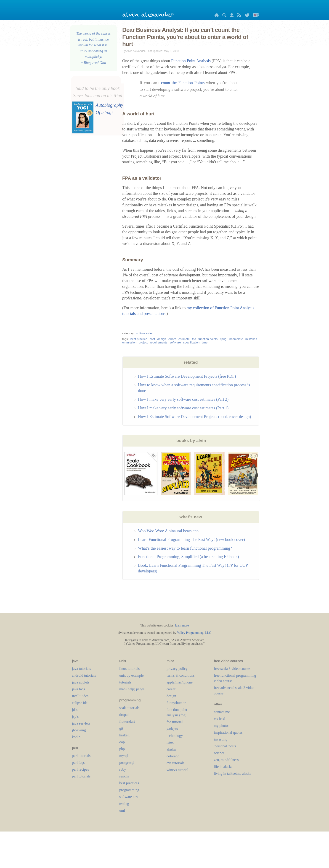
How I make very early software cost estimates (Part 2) (183, 399)
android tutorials (84, 675)
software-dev (145, 333)
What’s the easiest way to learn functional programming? (185, 548)
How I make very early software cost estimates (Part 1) (183, 408)
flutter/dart (127, 721)
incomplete (236, 339)
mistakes (251, 339)
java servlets (81, 723)
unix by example (131, 675)
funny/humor (176, 703)
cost (152, 339)
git (121, 728)
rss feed (219, 719)
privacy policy (177, 669)
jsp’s (75, 716)
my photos (222, 726)
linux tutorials (129, 669)
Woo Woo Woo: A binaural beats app (168, 531)
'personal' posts (225, 746)
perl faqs (78, 763)
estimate (184, 339)
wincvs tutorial (178, 770)
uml (122, 810)
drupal (124, 715)
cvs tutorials (175, 763)
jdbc (75, 710)
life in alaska (223, 767)
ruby (123, 769)
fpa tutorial (175, 722)
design (162, 339)
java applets (81, 682)
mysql (124, 756)
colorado (173, 756)
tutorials (125, 682)
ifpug (223, 339)
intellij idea (80, 696)
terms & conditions (181, 675)
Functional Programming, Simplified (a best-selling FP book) (188, 557)
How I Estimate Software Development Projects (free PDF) (187, 376)
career (171, 689)
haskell (124, 735)
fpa (194, 339)
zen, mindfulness (226, 760)
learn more (182, 625)
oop (122, 742)
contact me (222, 712)
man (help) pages (132, 689)
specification (191, 342)
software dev (129, 797)
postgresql (127, 763)
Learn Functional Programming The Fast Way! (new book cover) (191, 540)
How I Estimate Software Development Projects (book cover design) (195, 417)
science (219, 753)
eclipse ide (80, 703)
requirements (159, 342)
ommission (129, 342)
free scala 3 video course (232, 669)
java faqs (78, 689)
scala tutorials (129, 708)
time (205, 342)
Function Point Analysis (191, 61)
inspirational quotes (228, 732)
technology (175, 736)
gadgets (172, 729)
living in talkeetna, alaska (233, 773)
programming (129, 790)
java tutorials (81, 669)
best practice (139, 339)
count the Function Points (183, 83)
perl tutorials (81, 756)
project (143, 342)
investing (221, 739)
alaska (171, 749)
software (175, 342)
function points (208, 339)
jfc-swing (79, 730)
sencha (124, 776)
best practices (129, 783)
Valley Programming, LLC (194, 633)
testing (124, 804)
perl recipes (80, 769)
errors (172, 339)
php (122, 749)
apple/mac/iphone (180, 682)
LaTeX (170, 742)
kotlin (76, 737)
